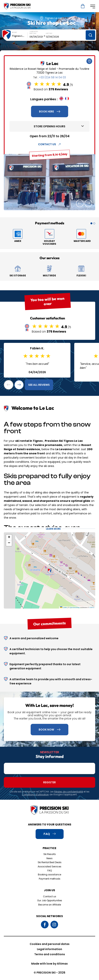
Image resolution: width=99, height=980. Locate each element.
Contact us (50, 896)
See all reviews (39, 385)
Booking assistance (49, 875)
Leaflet (63, 607)
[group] (49, 182)
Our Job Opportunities (50, 900)
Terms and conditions (50, 954)
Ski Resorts (50, 854)
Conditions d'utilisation (35, 794)
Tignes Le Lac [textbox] (20, 36)
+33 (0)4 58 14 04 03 (52, 77)
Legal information (49, 949)
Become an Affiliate (50, 905)
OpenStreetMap (75, 607)
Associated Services (49, 867)
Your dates (34, 32)
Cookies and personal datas (50, 944)
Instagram (54, 925)
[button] (80, 203)
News (49, 858)
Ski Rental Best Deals (50, 862)
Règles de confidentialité (69, 792)
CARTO (92, 607)
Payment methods (50, 879)
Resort (15, 32)
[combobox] (20, 36)
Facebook (45, 925)
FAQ (50, 871)
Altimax (62, 964)
